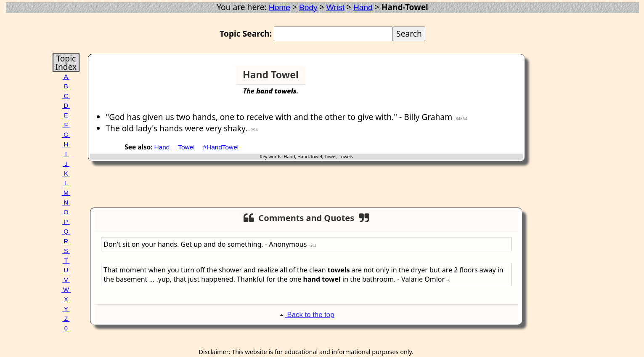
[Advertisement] (490, 78)
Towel (186, 147)
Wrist (335, 7)
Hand (363, 7)
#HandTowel (221, 147)
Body (308, 7)
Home (280, 7)
